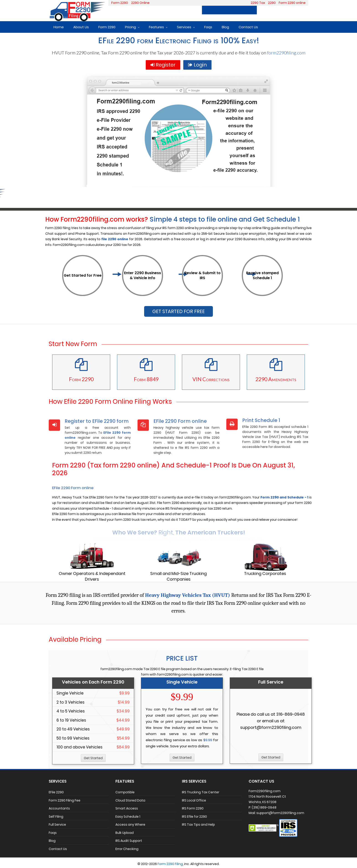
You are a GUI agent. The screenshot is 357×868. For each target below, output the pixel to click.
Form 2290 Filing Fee (65, 800)
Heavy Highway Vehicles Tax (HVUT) (187, 595)
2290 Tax (258, 3)
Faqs (208, 27)
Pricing (130, 27)
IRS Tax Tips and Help (198, 825)
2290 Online (140, 3)
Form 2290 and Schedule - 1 (284, 497)
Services (184, 27)
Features (156, 27)
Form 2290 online (292, 3)
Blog (225, 27)
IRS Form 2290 (193, 808)
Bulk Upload (125, 833)
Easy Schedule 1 (128, 817)
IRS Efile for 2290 (194, 817)
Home (59, 27)
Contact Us (248, 27)
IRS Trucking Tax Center (201, 792)
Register (274, 10)
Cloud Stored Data (130, 800)
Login (299, 10)
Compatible (125, 792)
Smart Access (127, 808)
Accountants (59, 808)
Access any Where (130, 825)
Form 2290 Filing (170, 864)
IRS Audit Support (129, 841)
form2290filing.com (286, 53)
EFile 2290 (56, 792)
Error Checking (127, 849)
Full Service (57, 825)
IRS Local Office (194, 800)
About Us (81, 27)
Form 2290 (120, 3)
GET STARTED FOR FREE (178, 311)
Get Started (93, 758)
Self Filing (56, 817)
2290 (272, 3)
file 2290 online (115, 239)
